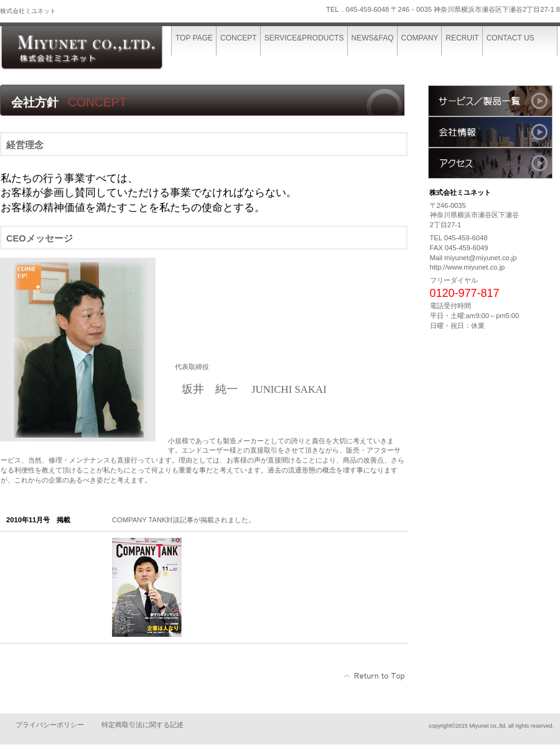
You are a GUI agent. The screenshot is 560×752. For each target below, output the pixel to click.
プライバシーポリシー (50, 725)
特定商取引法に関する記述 (142, 725)
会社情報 (490, 132)
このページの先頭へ (375, 676)
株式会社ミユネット (93, 48)
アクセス (490, 163)
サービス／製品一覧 (490, 101)
